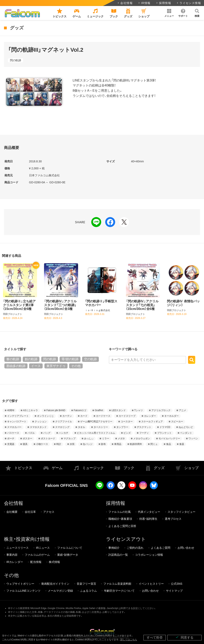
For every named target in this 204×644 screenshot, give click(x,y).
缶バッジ (88, 444)
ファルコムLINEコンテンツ (23, 591)
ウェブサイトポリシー (20, 584)
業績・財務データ (68, 555)
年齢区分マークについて (119, 591)
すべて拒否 (155, 638)
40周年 (11, 410)
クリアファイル (64, 422)
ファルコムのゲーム (37, 555)
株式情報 (54, 562)
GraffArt (99, 410)
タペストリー (101, 427)
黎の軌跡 (13, 359)
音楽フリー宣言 (86, 584)
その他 (76, 366)
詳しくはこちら (129, 640)
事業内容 (12, 555)
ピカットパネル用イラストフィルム (96, 433)
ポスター (27, 439)
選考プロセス (173, 519)
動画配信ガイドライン (55, 584)
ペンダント (186, 433)
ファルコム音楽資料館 (117, 584)
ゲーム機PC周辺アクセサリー (96, 422)
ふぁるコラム (88, 591)
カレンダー (150, 416)
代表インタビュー (149, 512)
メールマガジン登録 (60, 591)
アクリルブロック (161, 410)
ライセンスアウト (126, 539)
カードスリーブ (127, 416)
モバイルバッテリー (169, 439)
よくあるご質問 (161, 548)
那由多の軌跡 (16, 366)
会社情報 (125, 3)
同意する (184, 637)
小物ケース (42, 444)
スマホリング (62, 427)
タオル (81, 427)
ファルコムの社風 (120, 512)
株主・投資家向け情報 (27, 539)
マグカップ (70, 439)
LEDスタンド (119, 410)
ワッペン (193, 439)
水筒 (72, 444)
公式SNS (177, 584)
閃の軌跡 (16, 60)
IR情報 (144, 3)
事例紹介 (114, 548)
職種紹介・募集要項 (120, 519)
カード (84, 416)
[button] (169, 13)
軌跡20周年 (136, 444)
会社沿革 (30, 512)
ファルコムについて (70, 548)
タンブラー (122, 427)
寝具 (25, 444)
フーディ (144, 433)
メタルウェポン (142, 439)
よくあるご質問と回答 (122, 526)
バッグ (47, 433)
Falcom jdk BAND (56, 410)
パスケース (13, 433)
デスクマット (144, 427)
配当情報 (36, 562)
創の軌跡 (31, 359)
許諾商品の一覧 (118, 555)
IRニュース (43, 548)
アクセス (49, 512)
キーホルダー (172, 416)
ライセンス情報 (189, 3)
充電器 (11, 444)
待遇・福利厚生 (148, 519)
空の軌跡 (90, 359)
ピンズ (127, 433)
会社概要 (12, 512)
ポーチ (11, 439)
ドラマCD (165, 427)
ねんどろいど (186, 427)
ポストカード (48, 439)
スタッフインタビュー (181, 512)
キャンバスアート (17, 422)
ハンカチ (64, 433)
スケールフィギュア (152, 422)
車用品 (118, 444)
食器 (182, 444)
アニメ (182, 410)
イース (36, 366)
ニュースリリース (18, 548)
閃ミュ (154, 444)
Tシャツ (139, 410)
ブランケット (164, 433)
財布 (103, 444)
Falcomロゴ (80, 410)
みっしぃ (89, 439)
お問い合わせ (186, 548)
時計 (59, 444)
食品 (169, 444)
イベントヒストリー (151, 584)
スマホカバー (14, 427)
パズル (31, 433)
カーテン (67, 416)
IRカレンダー (15, 562)
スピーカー (177, 422)
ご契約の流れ (135, 548)
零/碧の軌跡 (70, 359)
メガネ (121, 439)
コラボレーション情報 (149, 555)
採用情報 (163, 3)
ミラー (106, 439)
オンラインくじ (45, 416)
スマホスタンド (38, 427)
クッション (41, 422)
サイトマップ (174, 591)
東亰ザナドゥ (56, 366)
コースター (127, 422)
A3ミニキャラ (31, 410)
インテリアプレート (18, 416)
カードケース (103, 416)
